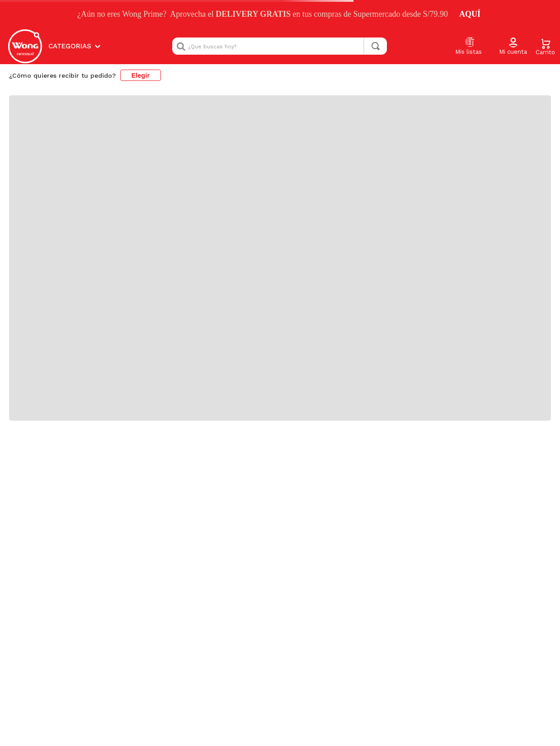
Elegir (141, 75)
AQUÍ (470, 14)
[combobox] (280, 46)
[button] (513, 47)
